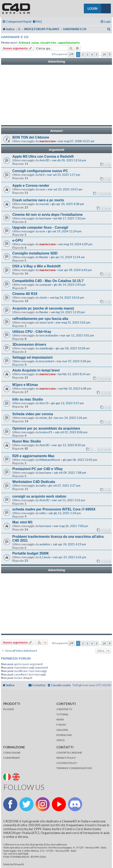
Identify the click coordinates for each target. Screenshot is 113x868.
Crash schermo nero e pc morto (38, 200)
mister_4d (46, 418)
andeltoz (45, 544)
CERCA (60, 740)
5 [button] (97, 54)
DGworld (19, 864)
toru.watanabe (49, 335)
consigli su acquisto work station (39, 496)
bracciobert (47, 361)
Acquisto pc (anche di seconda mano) (43, 308)
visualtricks (48, 43)
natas (35, 43)
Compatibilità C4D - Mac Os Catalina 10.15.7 (48, 281)
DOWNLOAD (64, 735)
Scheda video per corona (33, 414)
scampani (45, 285)
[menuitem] (37, 22)
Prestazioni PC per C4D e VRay (37, 469)
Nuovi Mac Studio (27, 441)
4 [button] (92, 54)
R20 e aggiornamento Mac (33, 456)
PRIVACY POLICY (66, 758)
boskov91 (46, 432)
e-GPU (18, 240)
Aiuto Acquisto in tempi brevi (36, 370)
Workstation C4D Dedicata (34, 482)
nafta (43, 486)
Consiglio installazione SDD (35, 253)
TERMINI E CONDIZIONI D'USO (74, 768)
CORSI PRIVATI (12, 758)
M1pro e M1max (25, 385)
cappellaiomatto (69, 43)
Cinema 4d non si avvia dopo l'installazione (48, 215)
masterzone (48, 141)
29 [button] (104, 54)
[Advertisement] (56, 95)
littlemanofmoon (50, 460)
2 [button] (83, 54)
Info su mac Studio (28, 399)
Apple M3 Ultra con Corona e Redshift (43, 156)
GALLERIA (62, 730)
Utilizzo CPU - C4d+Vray (32, 332)
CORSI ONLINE (12, 753)
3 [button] (87, 54)
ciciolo (43, 298)
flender (44, 257)
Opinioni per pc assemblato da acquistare (46, 428)
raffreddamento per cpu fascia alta (40, 319)
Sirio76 (44, 403)
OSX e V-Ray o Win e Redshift (36, 266)
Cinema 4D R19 (25, 294)
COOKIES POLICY (67, 763)
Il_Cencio (45, 557)
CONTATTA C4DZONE (69, 753)
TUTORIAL (62, 714)
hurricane (45, 218)
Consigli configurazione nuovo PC (40, 171)
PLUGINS (9, 709)
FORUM (61, 725)
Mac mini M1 (22, 522)
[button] (71, 54)
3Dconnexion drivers (29, 345)
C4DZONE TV (64, 709)
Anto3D (44, 160)
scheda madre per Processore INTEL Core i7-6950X (54, 509)
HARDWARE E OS (15, 37)
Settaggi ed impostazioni (32, 357)
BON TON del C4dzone (31, 137)
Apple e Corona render (31, 186)
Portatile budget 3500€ (31, 553)
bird (42, 175)
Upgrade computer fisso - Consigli (40, 227)
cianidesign (46, 348)
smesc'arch (46, 322)
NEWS (60, 719)
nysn (42, 189)
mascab (44, 204)
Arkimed (24, 43)
